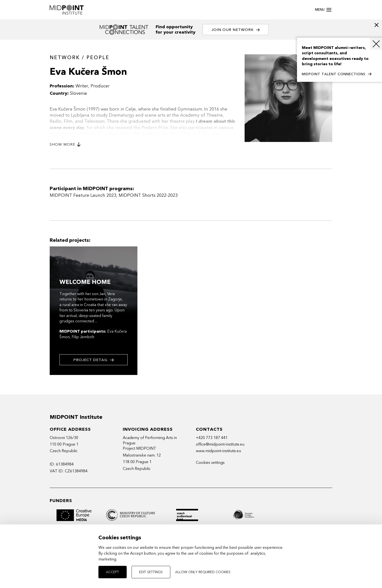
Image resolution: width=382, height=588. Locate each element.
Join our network (236, 30)
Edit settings (151, 572)
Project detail (94, 360)
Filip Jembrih (83, 337)
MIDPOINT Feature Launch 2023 (83, 195)
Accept (113, 572)
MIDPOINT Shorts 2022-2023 (148, 195)
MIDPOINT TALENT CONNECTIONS (337, 74)
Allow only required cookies (203, 572)
